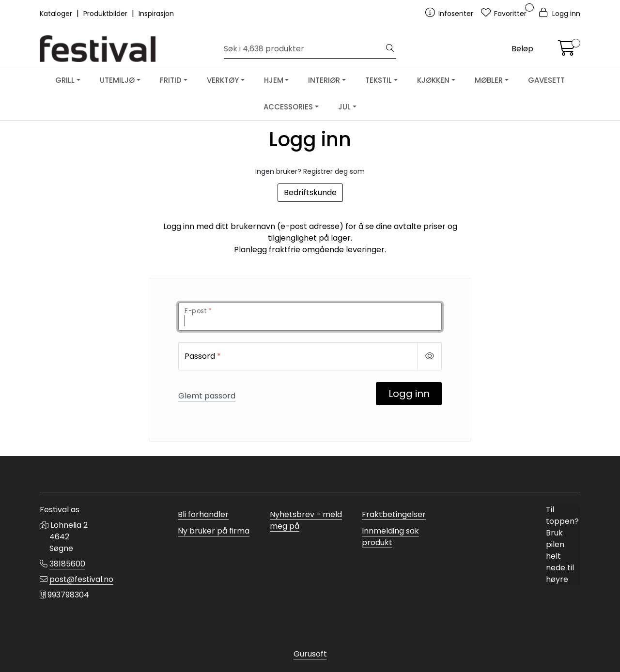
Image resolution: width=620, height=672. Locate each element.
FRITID (171, 80)
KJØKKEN (433, 80)
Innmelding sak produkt (390, 537)
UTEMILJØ (117, 80)
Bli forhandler (203, 514)
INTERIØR (324, 80)
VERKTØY (223, 80)
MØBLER (489, 80)
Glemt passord (207, 396)
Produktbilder (106, 14)
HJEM (274, 80)
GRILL (65, 80)
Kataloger (57, 14)
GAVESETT (546, 80)
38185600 (67, 564)
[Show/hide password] (429, 356)
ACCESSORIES (288, 107)
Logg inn (409, 394)
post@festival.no (81, 579)
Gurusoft (310, 654)
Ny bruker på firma (214, 531)
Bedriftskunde (310, 192)
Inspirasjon (156, 14)
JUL (344, 107)
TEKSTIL (379, 80)
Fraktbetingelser (394, 514)
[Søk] (304, 49)
